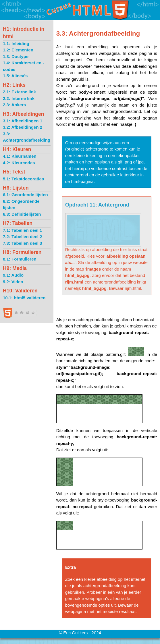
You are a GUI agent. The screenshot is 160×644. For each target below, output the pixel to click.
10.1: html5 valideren (24, 298)
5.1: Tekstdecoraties (23, 179)
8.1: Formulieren (20, 259)
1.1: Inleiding (16, 44)
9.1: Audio (13, 275)
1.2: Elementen (18, 50)
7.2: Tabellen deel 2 (22, 237)
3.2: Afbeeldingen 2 (23, 127)
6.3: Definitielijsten (22, 214)
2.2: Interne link (19, 98)
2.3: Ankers (14, 105)
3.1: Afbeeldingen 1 (23, 121)
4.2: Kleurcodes (19, 163)
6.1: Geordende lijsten (25, 195)
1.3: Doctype (16, 56)
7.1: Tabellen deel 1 (22, 230)
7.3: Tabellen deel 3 (22, 243)
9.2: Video (13, 282)
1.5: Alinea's (15, 76)
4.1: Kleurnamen (20, 156)
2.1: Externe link (19, 92)
